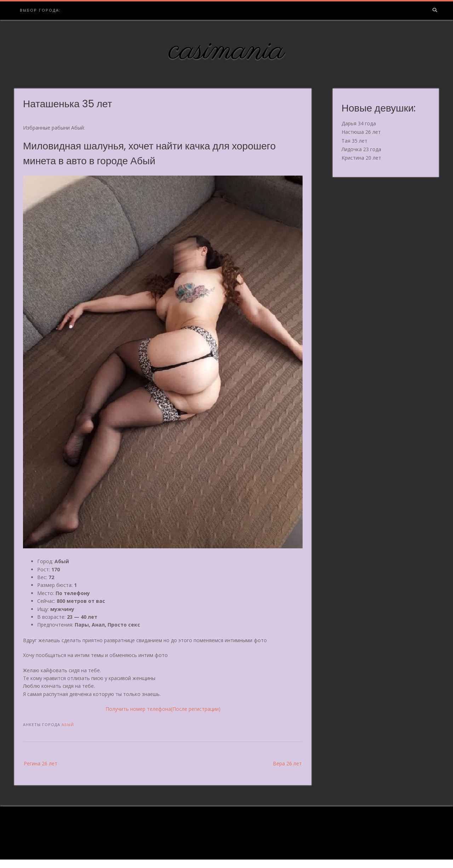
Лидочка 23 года (361, 149)
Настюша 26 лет (361, 132)
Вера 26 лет (287, 763)
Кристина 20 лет (361, 158)
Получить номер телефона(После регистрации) (163, 709)
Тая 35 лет (354, 141)
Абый (68, 724)
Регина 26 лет (41, 763)
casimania (227, 51)
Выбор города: (40, 10)
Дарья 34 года (359, 123)
